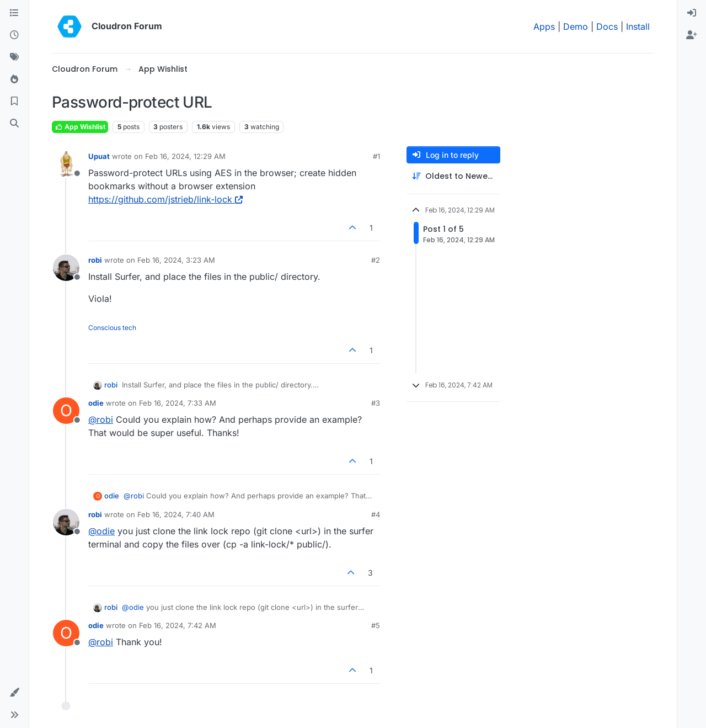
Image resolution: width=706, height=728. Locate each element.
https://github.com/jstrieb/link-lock (165, 199)
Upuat (99, 156)
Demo (576, 26)
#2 (376, 260)
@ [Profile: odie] (101, 531)
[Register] (692, 35)
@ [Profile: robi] (101, 419)
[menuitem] (692, 13)
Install (638, 26)
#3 (376, 403)
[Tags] (14, 57)
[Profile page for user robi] (66, 268)
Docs (607, 26)
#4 (376, 514)
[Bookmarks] (14, 102)
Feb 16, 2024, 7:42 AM (178, 625)
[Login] (692, 13)
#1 (376, 156)
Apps (544, 26)
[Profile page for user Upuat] (66, 164)
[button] (14, 693)
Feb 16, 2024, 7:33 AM (178, 403)
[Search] (14, 124)
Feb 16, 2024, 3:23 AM (176, 260)
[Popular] (14, 79)
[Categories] (14, 13)
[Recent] (14, 35)
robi (95, 260)
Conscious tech (112, 328)
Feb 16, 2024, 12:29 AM (185, 156)
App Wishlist (80, 127)
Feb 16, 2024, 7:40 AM (176, 514)
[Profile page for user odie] (66, 411)
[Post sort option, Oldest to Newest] (453, 176)
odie (96, 403)
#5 (376, 625)
